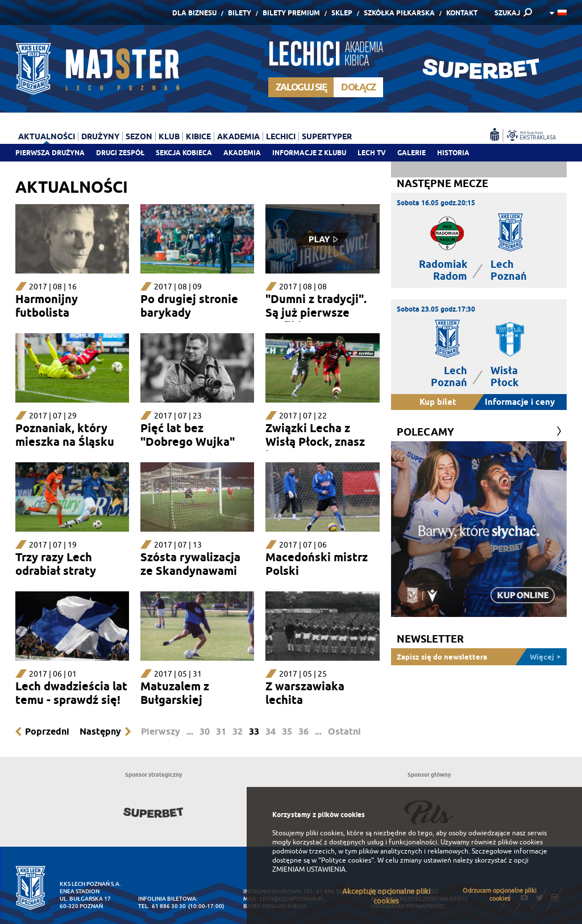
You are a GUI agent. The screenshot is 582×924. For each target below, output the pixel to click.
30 (205, 732)
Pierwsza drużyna (50, 153)
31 (221, 732)
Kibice (198, 136)
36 (304, 732)
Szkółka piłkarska (399, 13)
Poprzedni (47, 732)
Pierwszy (161, 732)
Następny (100, 732)
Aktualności (47, 136)
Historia (453, 153)
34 (271, 732)
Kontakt (462, 13)
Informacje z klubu (309, 153)
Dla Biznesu (194, 13)
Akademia (242, 153)
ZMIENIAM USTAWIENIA (309, 869)
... (190, 732)
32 (238, 732)
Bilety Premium (291, 13)
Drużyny (100, 136)
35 (287, 732)
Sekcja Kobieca (184, 153)
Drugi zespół (120, 153)
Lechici (281, 136)
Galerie (411, 153)
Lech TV (372, 153)
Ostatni (344, 732)
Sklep (342, 13)
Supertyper (327, 136)
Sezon (139, 136)
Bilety (240, 13)
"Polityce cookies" (346, 860)
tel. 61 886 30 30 (162, 906)
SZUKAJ (507, 13)
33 (254, 732)
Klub (169, 136)
